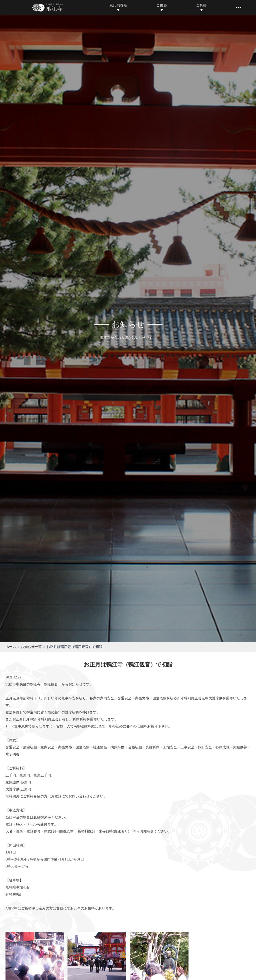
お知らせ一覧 (31, 647)
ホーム (11, 647)
